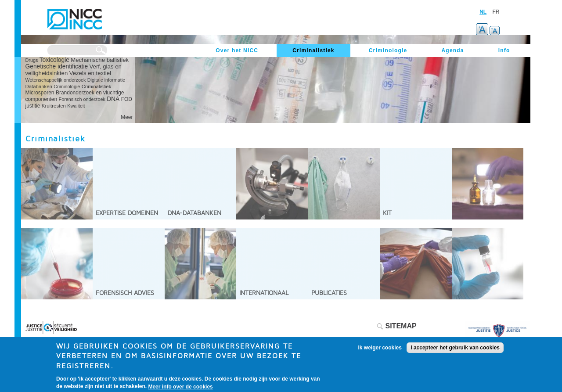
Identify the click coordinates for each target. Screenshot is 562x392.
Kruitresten (54, 106)
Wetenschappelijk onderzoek (56, 80)
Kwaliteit (76, 106)
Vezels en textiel (90, 73)
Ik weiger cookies (380, 351)
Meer (127, 117)
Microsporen (40, 93)
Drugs (32, 60)
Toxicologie (54, 60)
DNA (113, 99)
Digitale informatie (106, 80)
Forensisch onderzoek (82, 99)
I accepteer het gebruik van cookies (455, 351)
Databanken (39, 86)
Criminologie (67, 86)
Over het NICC (237, 50)
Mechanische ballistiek (100, 60)
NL (483, 12)
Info (504, 50)
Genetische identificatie (57, 67)
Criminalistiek (97, 86)
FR (496, 12)
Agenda (452, 50)
